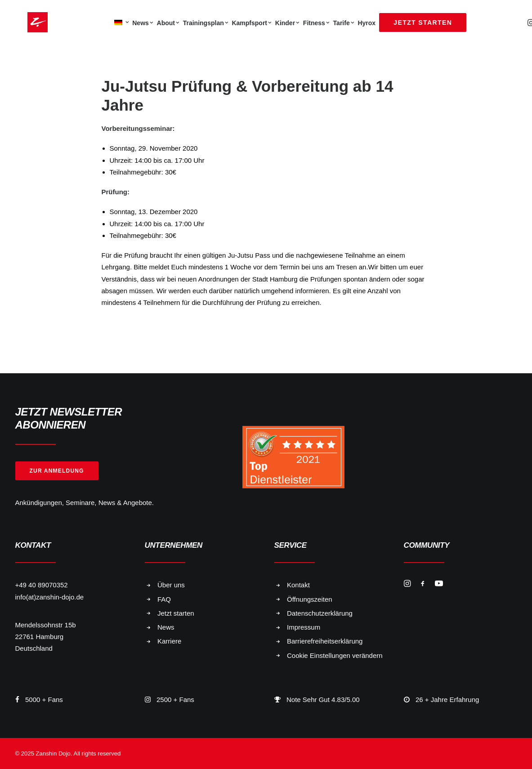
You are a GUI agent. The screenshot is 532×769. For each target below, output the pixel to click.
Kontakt (298, 585)
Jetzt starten (176, 613)
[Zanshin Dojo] (25, 22)
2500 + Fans (175, 700)
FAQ (164, 599)
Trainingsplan (206, 23)
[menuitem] (121, 22)
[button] (407, 584)
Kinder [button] (287, 23)
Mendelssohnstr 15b (46, 625)
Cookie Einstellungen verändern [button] (335, 655)
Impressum (304, 627)
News (143, 23)
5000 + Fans (44, 700)
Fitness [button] (316, 23)
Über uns (171, 585)
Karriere (169, 641)
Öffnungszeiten (310, 599)
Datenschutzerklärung (320, 613)
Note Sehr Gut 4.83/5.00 (323, 700)
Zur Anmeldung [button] (57, 471)
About (168, 23)
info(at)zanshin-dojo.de (50, 597)
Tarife (344, 23)
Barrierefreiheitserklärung (325, 641)
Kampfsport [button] (251, 23)
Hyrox (367, 23)
